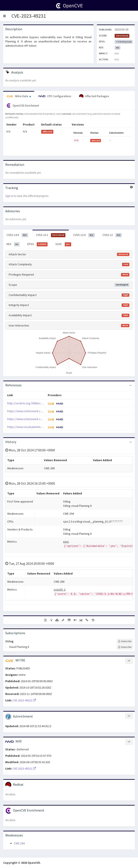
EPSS (38, 244)
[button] (4, 16)
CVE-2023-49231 (29, 16)
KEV (13, 244)
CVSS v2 (112, 235)
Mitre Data (19, 96)
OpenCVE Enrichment (23, 105)
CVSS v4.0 (17, 235)
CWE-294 (19, 843)
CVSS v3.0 (84, 235)
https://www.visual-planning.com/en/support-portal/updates (46, 427)
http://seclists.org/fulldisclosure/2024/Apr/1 (35, 403)
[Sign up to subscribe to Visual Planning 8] (125, 647)
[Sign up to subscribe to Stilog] (125, 641)
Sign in (9, 196)
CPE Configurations (55, 96)
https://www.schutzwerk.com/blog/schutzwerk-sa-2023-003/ (46, 419)
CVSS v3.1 (51, 235)
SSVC (63, 244)
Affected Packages (94, 96)
